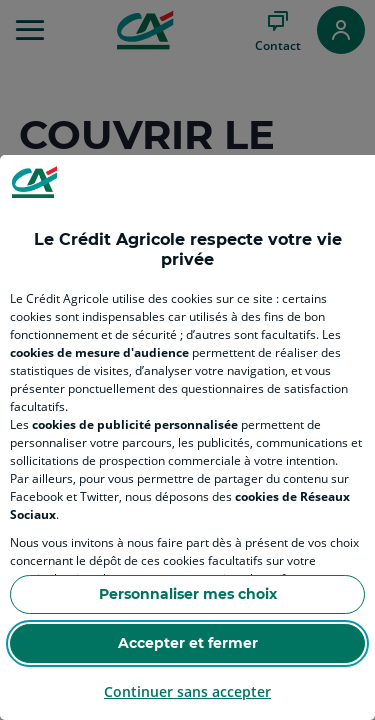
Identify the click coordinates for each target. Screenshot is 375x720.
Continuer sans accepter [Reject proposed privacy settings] (187, 691)
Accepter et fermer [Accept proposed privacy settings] (188, 643)
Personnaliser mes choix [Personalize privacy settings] (188, 594)
